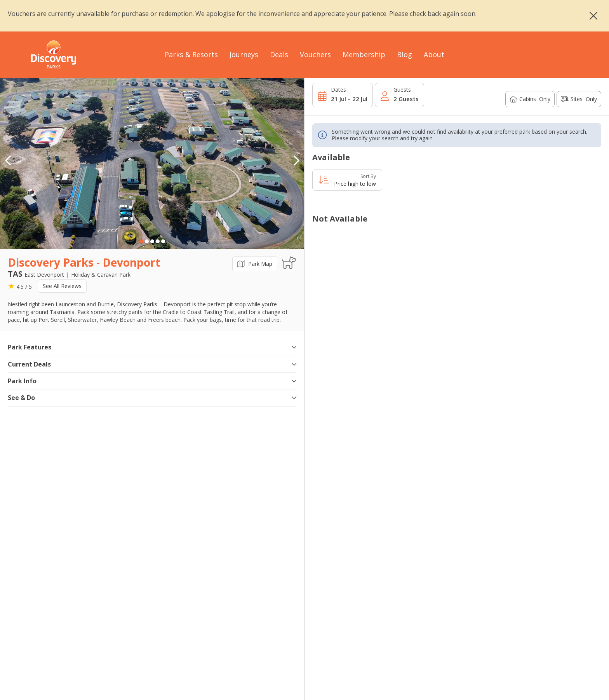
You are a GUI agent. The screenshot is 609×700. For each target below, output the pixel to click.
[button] (296, 161)
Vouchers (315, 54)
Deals (279, 54)
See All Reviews (62, 286)
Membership (364, 54)
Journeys (244, 54)
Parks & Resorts (191, 54)
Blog (405, 54)
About (434, 54)
